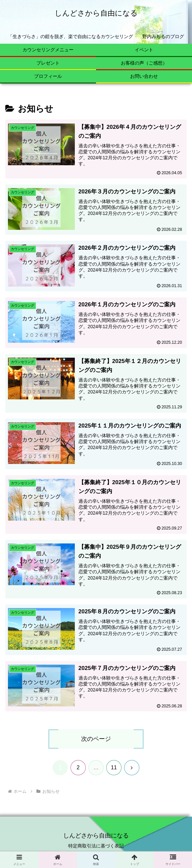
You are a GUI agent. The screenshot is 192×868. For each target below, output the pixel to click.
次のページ (96, 740)
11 (114, 768)
